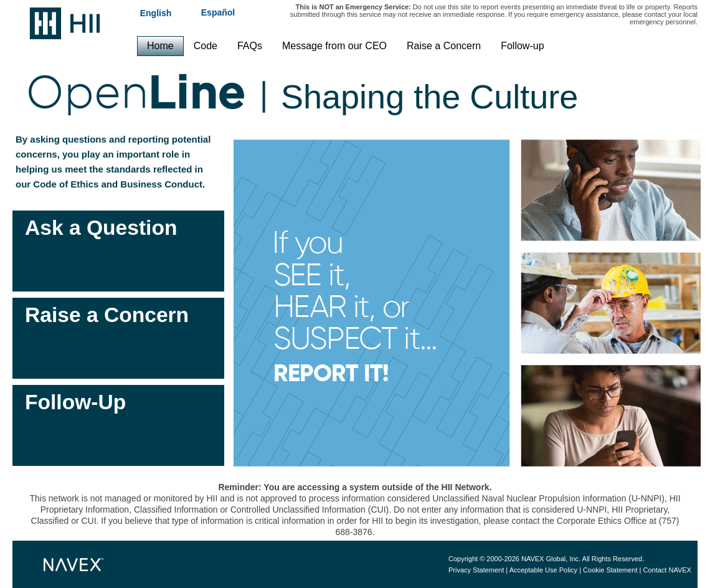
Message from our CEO (334, 46)
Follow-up (522, 46)
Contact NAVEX (667, 570)
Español (218, 12)
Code (206, 46)
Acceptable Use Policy (543, 570)
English (156, 13)
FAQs (250, 46)
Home (160, 46)
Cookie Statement (610, 570)
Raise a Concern (444, 46)
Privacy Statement (476, 570)
